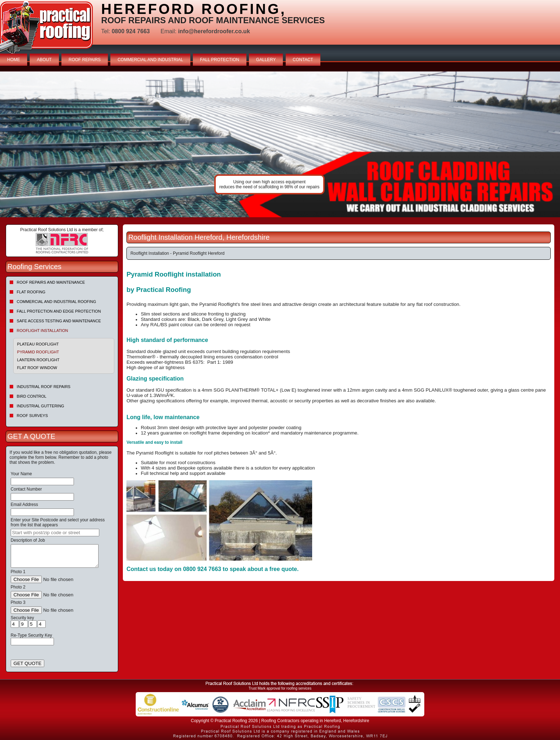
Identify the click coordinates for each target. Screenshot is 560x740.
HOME (14, 60)
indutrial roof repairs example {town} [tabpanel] (280, 144)
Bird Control (32, 396)
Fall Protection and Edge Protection (59, 311)
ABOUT (44, 60)
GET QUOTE (27, 663)
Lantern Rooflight (38, 360)
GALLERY (266, 60)
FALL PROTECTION (220, 60)
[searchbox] (55, 533)
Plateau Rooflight (38, 344)
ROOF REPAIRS (85, 60)
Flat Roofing (31, 292)
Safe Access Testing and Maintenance (59, 321)
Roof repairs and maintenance (51, 282)
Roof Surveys (32, 416)
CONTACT (303, 60)
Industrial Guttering (41, 406)
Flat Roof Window (37, 368)
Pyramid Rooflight (38, 352)
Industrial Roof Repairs (44, 387)
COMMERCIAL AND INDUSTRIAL (150, 60)
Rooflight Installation (42, 331)
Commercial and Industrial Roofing (56, 302)
